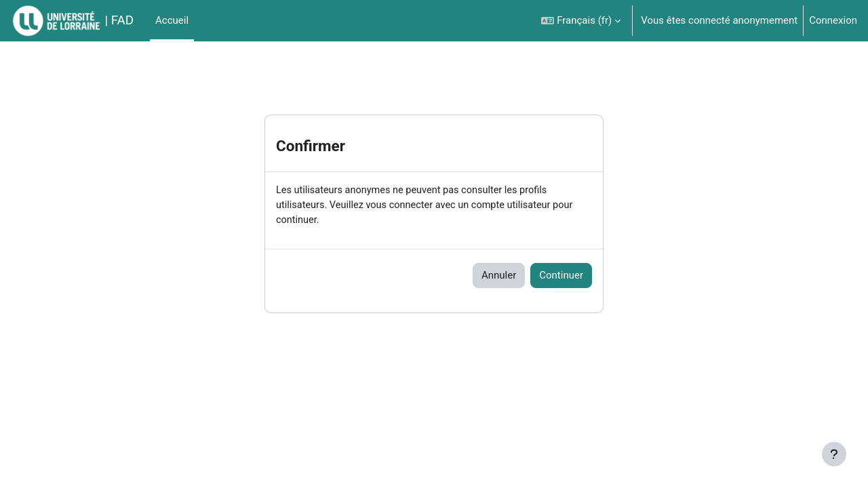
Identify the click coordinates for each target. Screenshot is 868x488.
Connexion (833, 20)
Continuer (561, 277)
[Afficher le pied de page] (834, 454)
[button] (581, 21)
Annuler (499, 277)
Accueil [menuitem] (172, 20)
